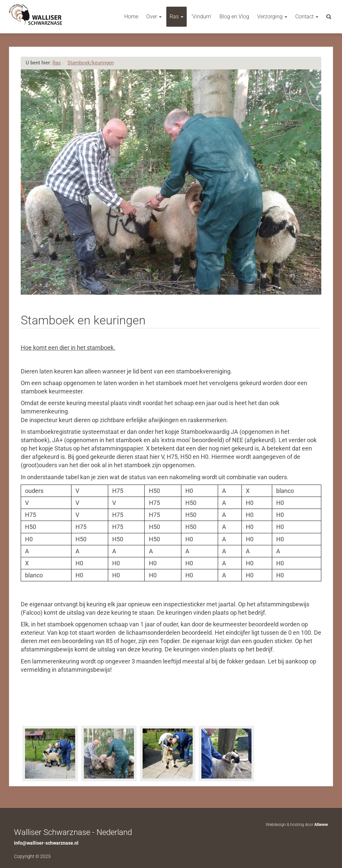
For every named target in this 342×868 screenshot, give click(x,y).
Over (154, 17)
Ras (177, 17)
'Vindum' (201, 17)
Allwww (321, 825)
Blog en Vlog (234, 17)
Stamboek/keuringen (91, 63)
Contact (307, 17)
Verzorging (272, 17)
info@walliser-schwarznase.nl (46, 843)
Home (131, 17)
